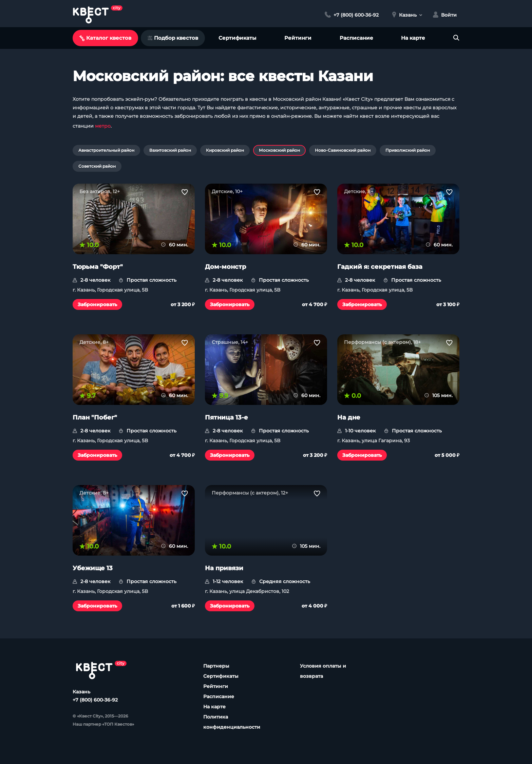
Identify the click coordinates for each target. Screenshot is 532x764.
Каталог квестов (105, 38)
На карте (413, 38)
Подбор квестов (173, 38)
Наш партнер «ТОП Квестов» (103, 724)
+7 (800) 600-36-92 (95, 700)
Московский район (279, 150)
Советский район (97, 166)
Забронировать (97, 304)
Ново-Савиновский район (343, 150)
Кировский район (225, 150)
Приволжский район (408, 150)
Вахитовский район (170, 150)
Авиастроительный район (106, 150)
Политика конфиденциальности (232, 722)
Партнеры (216, 666)
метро (103, 126)
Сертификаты (237, 38)
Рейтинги (298, 38)
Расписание (356, 38)
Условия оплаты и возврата (323, 671)
